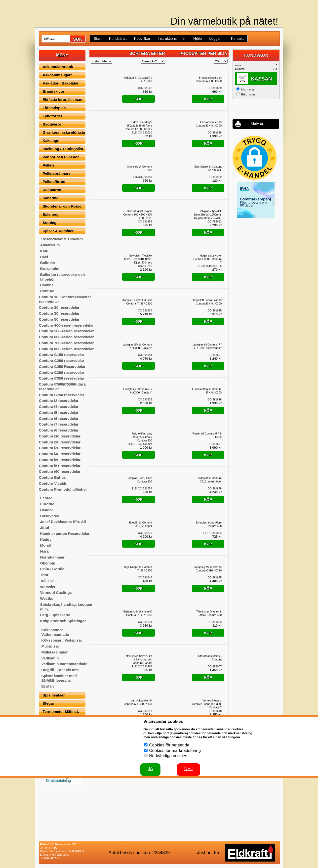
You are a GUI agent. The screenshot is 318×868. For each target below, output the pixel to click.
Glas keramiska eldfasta (64, 132)
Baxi (44, 257)
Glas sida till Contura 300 (140, 168)
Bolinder (48, 263)
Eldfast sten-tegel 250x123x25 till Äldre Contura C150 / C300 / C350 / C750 (138, 126)
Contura (47, 291)
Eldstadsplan (54, 108)
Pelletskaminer (54, 652)
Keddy (46, 540)
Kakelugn (51, 141)
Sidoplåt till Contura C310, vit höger (140, 524)
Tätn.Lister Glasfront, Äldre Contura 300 (209, 613)
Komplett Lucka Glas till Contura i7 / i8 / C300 (207, 302)
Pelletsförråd (54, 182)
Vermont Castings (56, 592)
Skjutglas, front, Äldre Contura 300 (209, 524)
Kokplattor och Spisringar (63, 621)
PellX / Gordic (52, 569)
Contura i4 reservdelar (59, 407)
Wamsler (48, 587)
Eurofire (47, 504)
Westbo (47, 598)
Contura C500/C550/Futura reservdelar (62, 387)
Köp (139, 99)
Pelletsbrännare (57, 173)
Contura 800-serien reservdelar (66, 349)
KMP (44, 251)
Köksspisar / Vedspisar (62, 640)
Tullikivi (47, 581)
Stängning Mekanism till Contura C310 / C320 (207, 569)
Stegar (48, 703)
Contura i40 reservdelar (60, 454)
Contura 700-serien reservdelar (66, 343)
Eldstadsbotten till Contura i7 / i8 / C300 (209, 124)
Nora (44, 551)
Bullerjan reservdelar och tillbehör (62, 277)
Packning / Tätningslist (63, 149)
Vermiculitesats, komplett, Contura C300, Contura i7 (207, 704)
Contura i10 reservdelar (60, 436)
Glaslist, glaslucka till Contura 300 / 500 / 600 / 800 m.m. (138, 215)
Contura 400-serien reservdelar (66, 325)
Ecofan (47, 686)
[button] (255, 158)
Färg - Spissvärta (55, 615)
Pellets (48, 165)
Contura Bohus (52, 477)
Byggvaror (52, 124)
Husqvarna (50, 516)
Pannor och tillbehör (61, 157)
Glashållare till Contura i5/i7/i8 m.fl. (208, 168)
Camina (47, 285)
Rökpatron (52, 190)
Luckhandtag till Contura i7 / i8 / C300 (207, 391)
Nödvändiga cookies (168, 756)
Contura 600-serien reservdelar (66, 337)
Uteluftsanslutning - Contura (210, 658)
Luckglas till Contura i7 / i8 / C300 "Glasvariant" (207, 346)
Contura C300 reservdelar (61, 372)
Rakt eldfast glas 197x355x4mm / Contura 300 (142, 437)
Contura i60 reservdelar (60, 471)
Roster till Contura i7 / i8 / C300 (207, 435)
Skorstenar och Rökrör (63, 206)
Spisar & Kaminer (58, 231)
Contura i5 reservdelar (59, 412)
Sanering (50, 198)
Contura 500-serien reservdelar (66, 331)
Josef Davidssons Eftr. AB (63, 522)
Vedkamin (50, 658)
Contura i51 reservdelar (60, 466)
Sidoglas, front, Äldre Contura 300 (139, 480)
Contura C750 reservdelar (61, 395)
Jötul (44, 528)
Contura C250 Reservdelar (62, 367)
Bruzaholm (50, 269)
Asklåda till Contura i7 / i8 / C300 (138, 79)
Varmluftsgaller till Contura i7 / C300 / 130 (138, 702)
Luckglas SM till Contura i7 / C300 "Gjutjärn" (137, 346)
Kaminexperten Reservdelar (65, 534)
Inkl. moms (248, 89)
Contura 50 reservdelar (59, 319)
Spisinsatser (54, 695)
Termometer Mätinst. (61, 712)
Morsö (46, 545)
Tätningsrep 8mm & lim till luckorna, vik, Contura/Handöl (138, 659)
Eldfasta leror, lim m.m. (63, 100)
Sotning (49, 223)
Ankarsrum (50, 245)
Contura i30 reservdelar (60, 448)
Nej (189, 769)
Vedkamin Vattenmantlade (64, 664)
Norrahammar (52, 557)
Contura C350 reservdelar (61, 378)
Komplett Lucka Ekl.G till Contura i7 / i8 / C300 (137, 302)
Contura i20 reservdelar (60, 442)
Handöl (46, 510)
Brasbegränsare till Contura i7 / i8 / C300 (209, 79)
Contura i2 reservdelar (59, 401)
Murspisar (50, 646)
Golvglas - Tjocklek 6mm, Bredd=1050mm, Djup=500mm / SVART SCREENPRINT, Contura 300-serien (208, 215)
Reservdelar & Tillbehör (62, 239)
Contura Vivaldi (52, 483)
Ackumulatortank (58, 67)
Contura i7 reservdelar (59, 424)
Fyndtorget (52, 116)
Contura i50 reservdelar (60, 460)
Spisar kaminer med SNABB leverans (59, 678)
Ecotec (46, 498)
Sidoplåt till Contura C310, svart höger (210, 480)
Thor (44, 575)
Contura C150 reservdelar (61, 355)
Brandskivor (53, 91)
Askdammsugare (58, 75)
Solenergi (51, 214)
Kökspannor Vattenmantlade (55, 632)
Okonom (48, 563)
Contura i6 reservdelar (59, 418)
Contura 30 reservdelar (59, 313)
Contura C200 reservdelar (61, 361)
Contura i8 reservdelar (59, 430)
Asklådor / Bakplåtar (60, 83)
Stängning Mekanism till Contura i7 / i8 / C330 (138, 613)
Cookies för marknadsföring (175, 751)
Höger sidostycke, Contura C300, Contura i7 (207, 259)
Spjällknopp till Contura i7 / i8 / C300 (138, 569)
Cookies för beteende (169, 745)
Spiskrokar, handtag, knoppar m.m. (66, 607)
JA (150, 769)
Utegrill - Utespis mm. (60, 670)
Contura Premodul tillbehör (63, 489)
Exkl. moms (248, 94)
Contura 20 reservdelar (59, 307)
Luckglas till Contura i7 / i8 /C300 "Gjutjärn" (138, 391)
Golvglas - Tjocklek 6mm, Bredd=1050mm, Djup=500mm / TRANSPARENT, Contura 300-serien (138, 259)
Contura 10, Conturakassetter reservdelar (65, 299)
